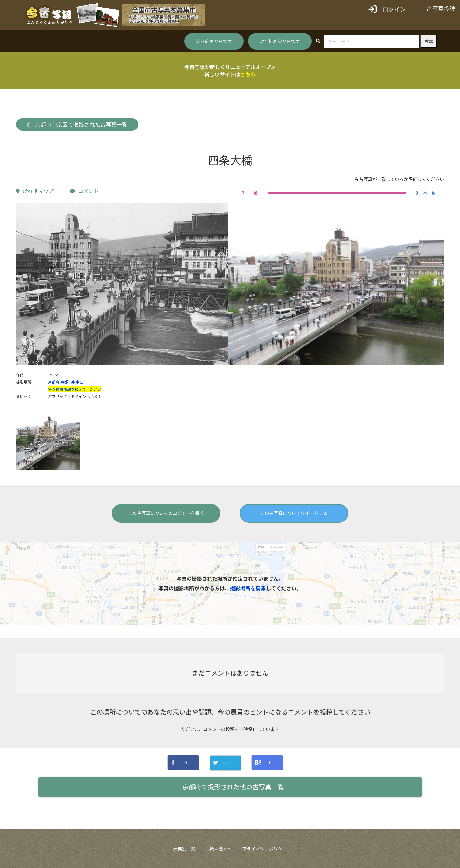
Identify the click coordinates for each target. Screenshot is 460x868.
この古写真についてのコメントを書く (166, 513)
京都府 (54, 382)
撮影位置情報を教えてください (75, 389)
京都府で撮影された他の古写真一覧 (233, 787)
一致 (249, 193)
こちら (248, 74)
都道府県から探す (214, 41)
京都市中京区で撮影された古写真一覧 (77, 124)
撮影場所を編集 (248, 588)
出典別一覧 (184, 849)
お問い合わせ (219, 849)
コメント (84, 191)
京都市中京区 (72, 382)
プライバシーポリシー (264, 849)
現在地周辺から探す (280, 41)
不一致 (425, 193)
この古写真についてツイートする (294, 513)
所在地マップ (35, 191)
